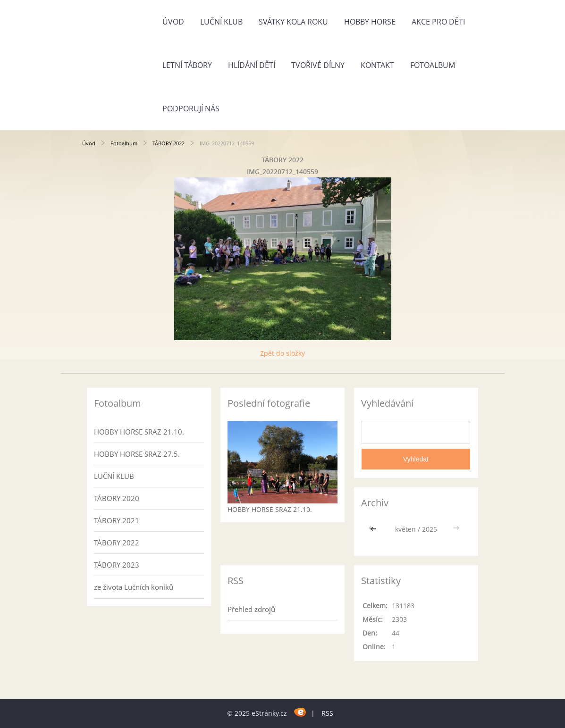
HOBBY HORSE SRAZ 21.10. (139, 432)
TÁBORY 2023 (117, 565)
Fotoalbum (433, 65)
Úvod (173, 22)
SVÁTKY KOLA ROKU (293, 22)
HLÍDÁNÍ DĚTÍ (252, 65)
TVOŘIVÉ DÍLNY (318, 65)
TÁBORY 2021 (117, 520)
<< (374, 529)
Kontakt (377, 65)
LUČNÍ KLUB (221, 22)
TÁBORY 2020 (117, 498)
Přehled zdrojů (251, 609)
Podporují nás (191, 109)
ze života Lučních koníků (134, 587)
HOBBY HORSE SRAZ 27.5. (137, 454)
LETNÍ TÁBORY (187, 65)
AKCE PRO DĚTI (438, 22)
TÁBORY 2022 (169, 143)
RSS (327, 713)
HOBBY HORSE (370, 22)
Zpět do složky (282, 353)
